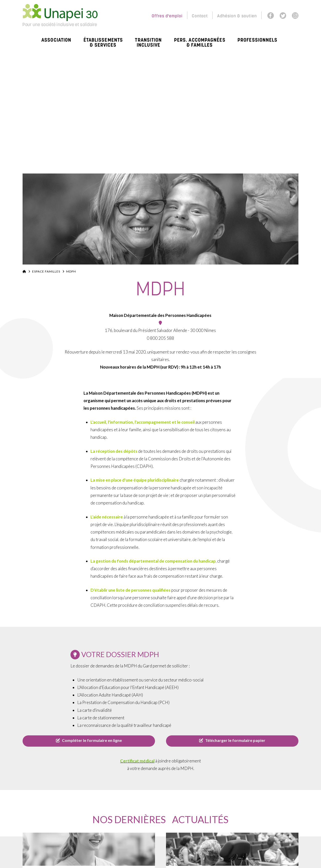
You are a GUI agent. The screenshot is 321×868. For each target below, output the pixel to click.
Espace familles (46, 271)
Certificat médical (137, 761)
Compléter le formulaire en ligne (89, 740)
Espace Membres (126, 16)
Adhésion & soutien (237, 16)
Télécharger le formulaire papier (232, 740)
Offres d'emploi (167, 16)
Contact (200, 16)
